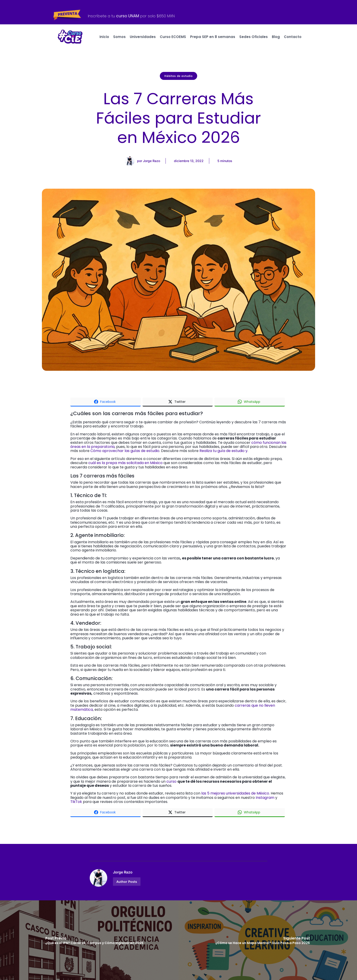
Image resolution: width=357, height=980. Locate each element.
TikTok (76, 802)
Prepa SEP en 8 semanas (213, 37)
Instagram (265, 798)
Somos (119, 37)
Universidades (143, 37)
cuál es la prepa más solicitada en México (125, 463)
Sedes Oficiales (254, 37)
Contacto (293, 37)
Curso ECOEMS (173, 37)
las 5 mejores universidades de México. (236, 793)
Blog (276, 37)
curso (171, 781)
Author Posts (127, 882)
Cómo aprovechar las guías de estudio (125, 451)
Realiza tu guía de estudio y (223, 451)
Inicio (104, 37)
